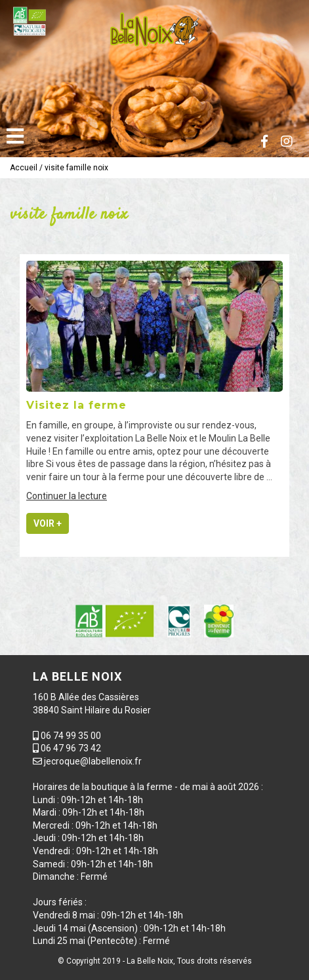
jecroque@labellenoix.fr (93, 761)
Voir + (48, 523)
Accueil (24, 168)
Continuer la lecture (67, 496)
